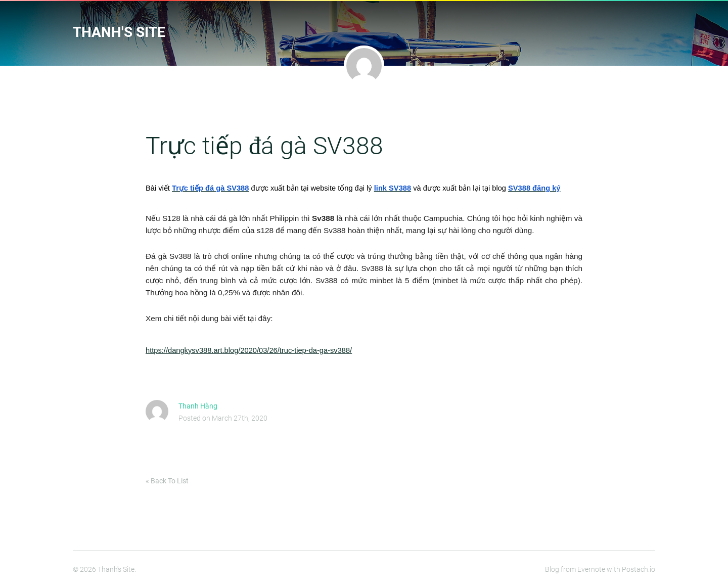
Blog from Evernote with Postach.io (600, 569)
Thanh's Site (119, 32)
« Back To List (167, 481)
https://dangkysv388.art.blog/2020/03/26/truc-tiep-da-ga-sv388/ (249, 350)
